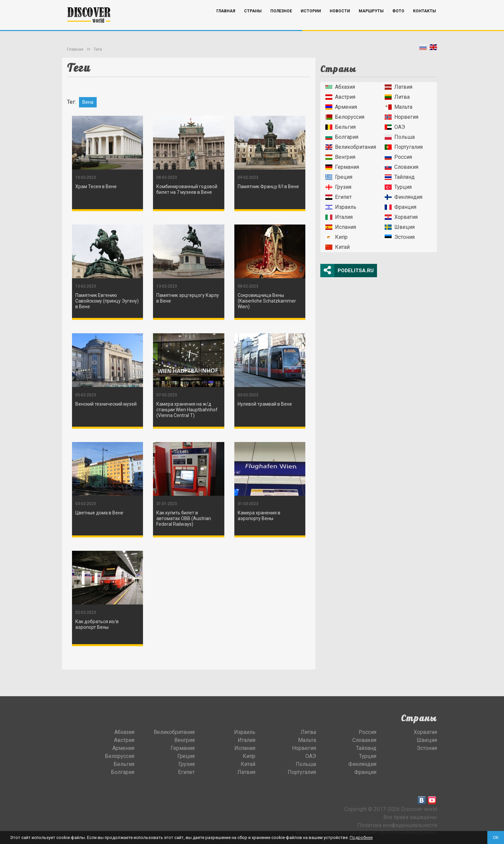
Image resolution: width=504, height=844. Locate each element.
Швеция (400, 227)
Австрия (340, 97)
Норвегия (401, 117)
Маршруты (371, 21)
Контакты (424, 21)
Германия (342, 167)
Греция (339, 177)
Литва (397, 97)
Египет (338, 197)
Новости (340, 21)
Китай (337, 247)
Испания (341, 227)
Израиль (341, 207)
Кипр (336, 237)
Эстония (400, 237)
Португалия (404, 147)
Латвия (398, 87)
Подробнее (361, 837)
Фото (398, 21)
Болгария (342, 137)
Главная (226, 21)
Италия (339, 217)
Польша (400, 137)
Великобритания (351, 147)
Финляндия (403, 197)
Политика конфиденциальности (397, 825)
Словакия (401, 167)
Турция (398, 187)
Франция (400, 207)
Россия (398, 157)
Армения (341, 107)
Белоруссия (345, 117)
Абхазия (340, 87)
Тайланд (400, 177)
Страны (253, 21)
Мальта (398, 107)
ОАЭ (395, 127)
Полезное (281, 21)
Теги (98, 49)
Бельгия (340, 127)
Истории (311, 21)
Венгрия (340, 157)
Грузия (338, 187)
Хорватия (401, 217)
